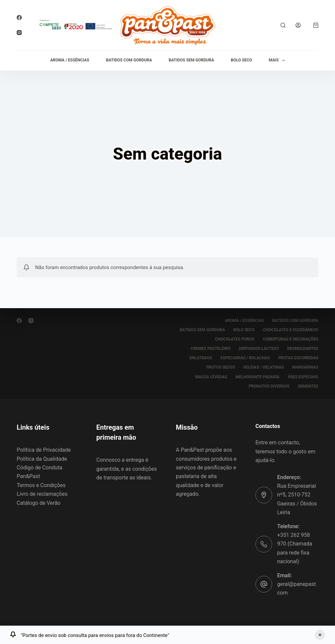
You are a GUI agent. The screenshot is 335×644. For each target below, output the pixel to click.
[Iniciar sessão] (298, 25)
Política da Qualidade (42, 459)
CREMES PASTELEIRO (210, 349)
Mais (278, 60)
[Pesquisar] (283, 25)
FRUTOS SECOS (221, 367)
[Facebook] (19, 18)
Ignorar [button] (320, 635)
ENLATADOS (201, 358)
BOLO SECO (241, 60)
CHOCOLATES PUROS (235, 339)
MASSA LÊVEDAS (211, 377)
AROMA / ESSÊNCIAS (70, 60)
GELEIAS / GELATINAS (264, 367)
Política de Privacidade (44, 450)
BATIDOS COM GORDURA (129, 60)
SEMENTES (308, 386)
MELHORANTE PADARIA (257, 377)
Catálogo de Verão (39, 503)
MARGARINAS (305, 367)
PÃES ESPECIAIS (303, 377)
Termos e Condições (41, 485)
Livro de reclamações (42, 494)
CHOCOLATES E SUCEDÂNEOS (290, 330)
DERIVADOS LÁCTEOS (259, 349)
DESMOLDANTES (303, 349)
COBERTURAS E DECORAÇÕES (291, 339)
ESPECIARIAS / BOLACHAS (245, 358)
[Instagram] (19, 33)
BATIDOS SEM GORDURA (192, 60)
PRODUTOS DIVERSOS (269, 386)
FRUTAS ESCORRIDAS (298, 358)
